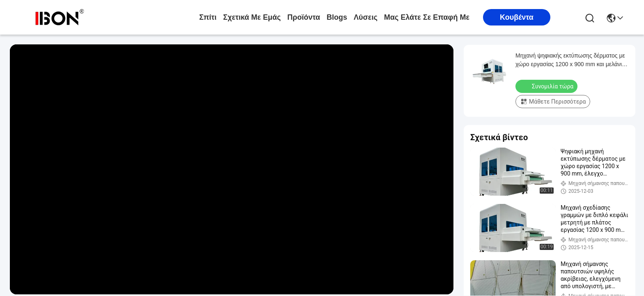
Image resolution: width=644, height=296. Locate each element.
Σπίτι (208, 17)
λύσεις (366, 17)
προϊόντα (304, 17)
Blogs (337, 17)
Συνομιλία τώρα (547, 86)
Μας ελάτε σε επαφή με (427, 17)
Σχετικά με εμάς (252, 17)
